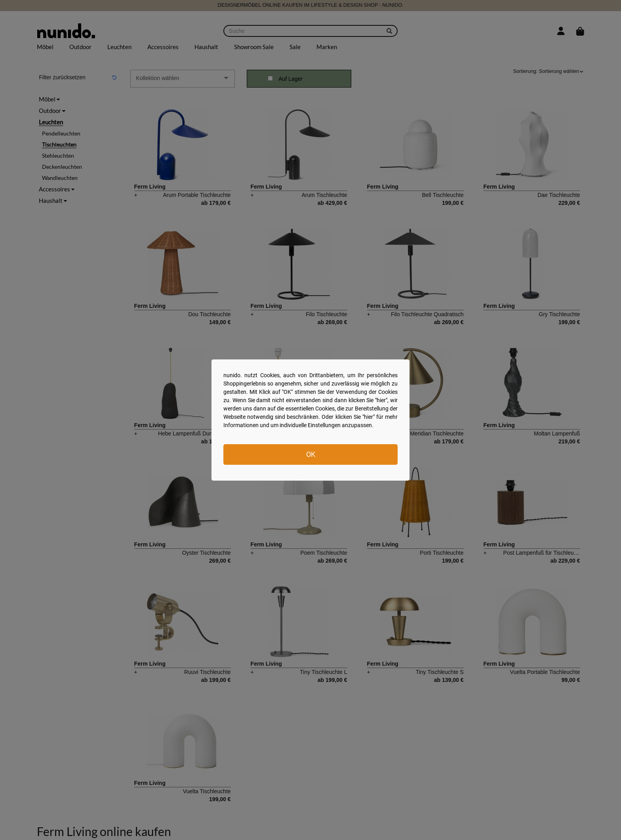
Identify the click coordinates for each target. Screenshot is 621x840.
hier (381, 400)
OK (311, 454)
